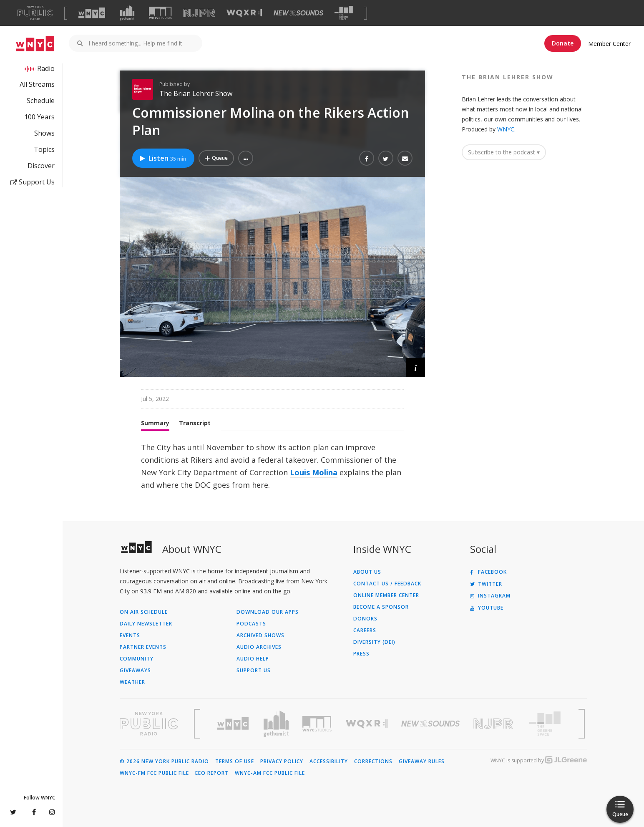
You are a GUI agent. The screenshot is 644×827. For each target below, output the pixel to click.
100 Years (39, 117)
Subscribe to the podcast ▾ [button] (504, 152)
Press (361, 654)
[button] (246, 158)
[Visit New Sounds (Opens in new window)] (298, 13)
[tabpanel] (272, 466)
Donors (365, 619)
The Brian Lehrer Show (196, 93)
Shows (44, 133)
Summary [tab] (155, 423)
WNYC (506, 129)
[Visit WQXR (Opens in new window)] (244, 13)
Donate (563, 43)
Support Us (33, 182)
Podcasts (251, 624)
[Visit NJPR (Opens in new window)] (199, 13)
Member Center (609, 44)
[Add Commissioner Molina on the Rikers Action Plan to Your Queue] (216, 158)
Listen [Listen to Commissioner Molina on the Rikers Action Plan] (162, 158)
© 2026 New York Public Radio (164, 761)
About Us (367, 572)
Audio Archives (259, 647)
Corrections (373, 761)
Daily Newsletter (146, 624)
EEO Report (212, 773)
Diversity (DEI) (374, 642)
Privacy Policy (282, 761)
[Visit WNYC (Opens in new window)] (92, 13)
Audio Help (253, 659)
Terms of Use (235, 761)
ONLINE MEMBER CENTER (386, 595)
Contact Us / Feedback (387, 584)
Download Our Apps (268, 612)
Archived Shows (260, 635)
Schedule (41, 101)
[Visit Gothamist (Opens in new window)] (127, 13)
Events (130, 635)
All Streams (37, 84)
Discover (41, 166)
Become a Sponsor (381, 607)
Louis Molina (314, 472)
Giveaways (135, 671)
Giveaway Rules (422, 761)
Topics (44, 149)
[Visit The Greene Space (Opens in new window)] (344, 13)
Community (137, 659)
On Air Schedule (144, 612)
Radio (46, 68)
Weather (132, 682)
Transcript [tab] (195, 423)
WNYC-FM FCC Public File (154, 773)
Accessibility (329, 761)
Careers (365, 630)
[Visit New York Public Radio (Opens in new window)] (149, 724)
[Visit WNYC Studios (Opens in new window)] (160, 13)
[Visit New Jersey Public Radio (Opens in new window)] (494, 724)
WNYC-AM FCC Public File (270, 773)
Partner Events (143, 647)
